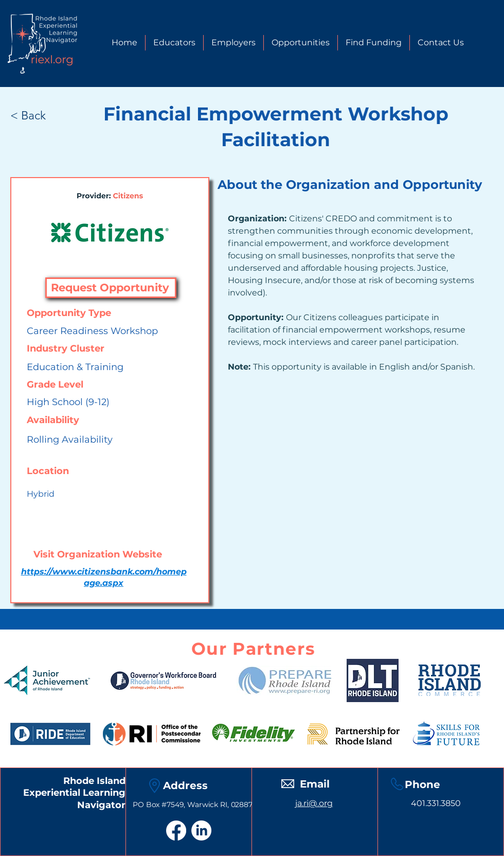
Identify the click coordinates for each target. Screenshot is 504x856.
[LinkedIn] (201, 831)
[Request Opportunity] (111, 288)
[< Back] (39, 115)
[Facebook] (176, 831)
